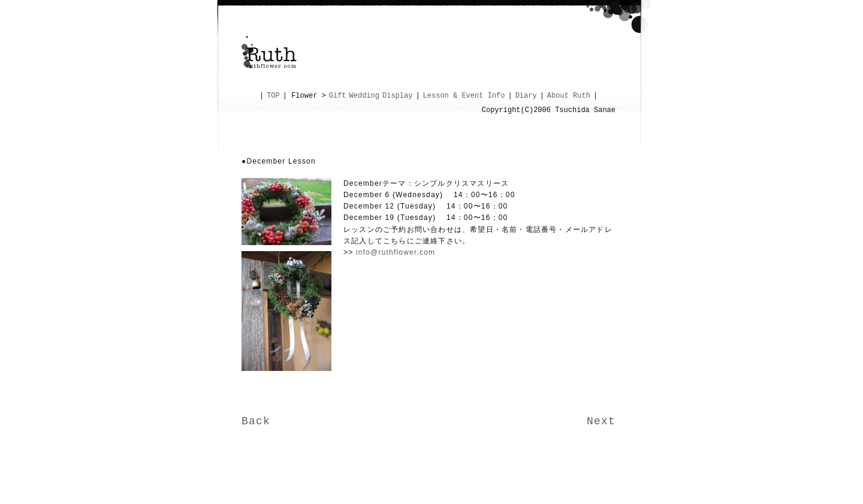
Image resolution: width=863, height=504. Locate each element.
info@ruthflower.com (396, 252)
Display (397, 96)
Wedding (364, 96)
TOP (273, 96)
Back (256, 421)
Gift (338, 96)
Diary (526, 96)
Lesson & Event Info (464, 96)
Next (601, 421)
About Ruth (569, 96)
